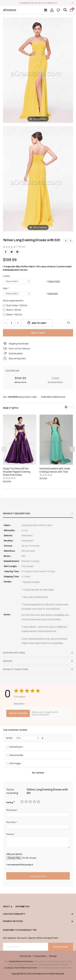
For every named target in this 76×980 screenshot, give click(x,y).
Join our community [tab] (38, 914)
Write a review (18, 713)
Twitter (12, 252)
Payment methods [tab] (38, 921)
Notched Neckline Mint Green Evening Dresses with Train (55, 470)
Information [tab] (20, 907)
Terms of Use (25, 956)
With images (15, 763)
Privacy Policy (40, 956)
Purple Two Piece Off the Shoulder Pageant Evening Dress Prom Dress (17, 472)
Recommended (16, 755)
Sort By (9, 738)
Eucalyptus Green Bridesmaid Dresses (21, 968)
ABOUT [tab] (8, 907)
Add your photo (14, 854)
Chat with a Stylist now (53, 397)
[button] (66, 407)
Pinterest (17, 252)
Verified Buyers (16, 747)
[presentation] (72, 449)
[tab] (38, 514)
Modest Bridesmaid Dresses (21, 961)
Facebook (6, 252)
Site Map (53, 956)
